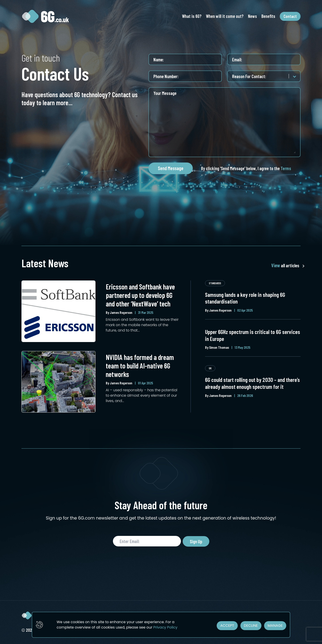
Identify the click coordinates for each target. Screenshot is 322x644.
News (252, 16)
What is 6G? (192, 16)
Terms (286, 168)
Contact (290, 16)
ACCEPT (227, 626)
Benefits (268, 16)
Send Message (171, 168)
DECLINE (251, 626)
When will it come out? (225, 16)
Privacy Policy (165, 627)
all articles (285, 265)
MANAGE (275, 626)
